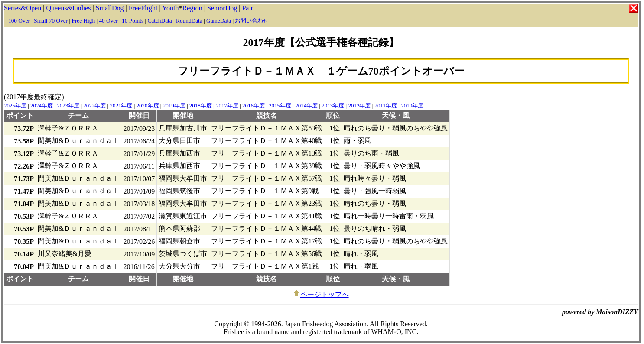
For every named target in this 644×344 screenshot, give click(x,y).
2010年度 (412, 105)
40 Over (108, 21)
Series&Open (23, 8)
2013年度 (333, 105)
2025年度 (15, 105)
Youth (170, 8)
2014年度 (306, 105)
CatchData (159, 21)
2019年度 (174, 105)
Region (192, 8)
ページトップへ (321, 294)
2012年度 (359, 105)
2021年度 (121, 105)
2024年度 (42, 105)
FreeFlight (143, 8)
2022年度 (94, 105)
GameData (219, 21)
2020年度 (148, 105)
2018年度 (201, 105)
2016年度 (254, 105)
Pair (247, 8)
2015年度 (280, 105)
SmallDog (110, 8)
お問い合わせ (252, 21)
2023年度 (68, 105)
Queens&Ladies (68, 8)
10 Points (133, 21)
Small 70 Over (51, 21)
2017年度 (227, 105)
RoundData (189, 21)
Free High (83, 21)
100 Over (19, 21)
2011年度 (386, 105)
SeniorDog (222, 8)
